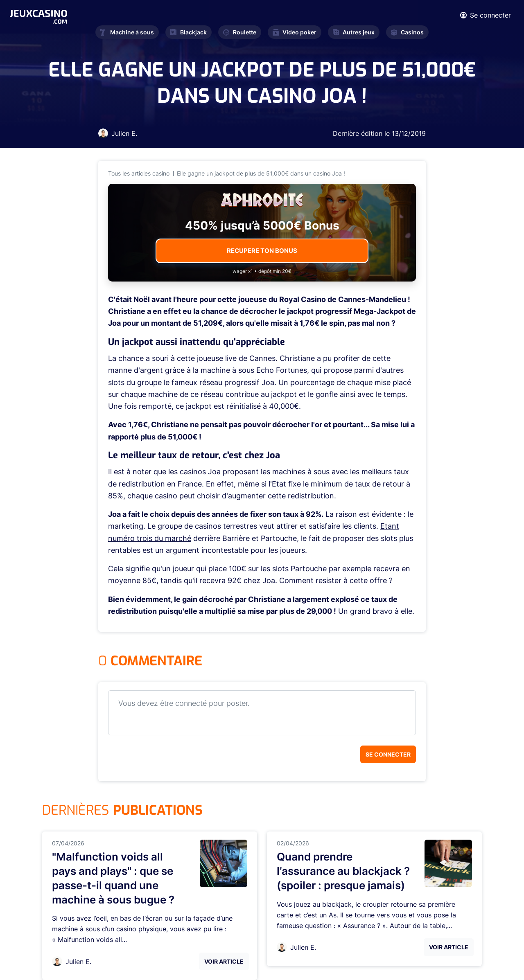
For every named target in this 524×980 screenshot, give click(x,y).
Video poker (295, 32)
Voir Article (224, 961)
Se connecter (388, 754)
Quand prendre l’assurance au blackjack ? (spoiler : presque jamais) (343, 871)
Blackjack (189, 32)
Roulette (240, 32)
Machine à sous (127, 32)
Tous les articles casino (139, 173)
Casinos (407, 32)
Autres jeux (354, 32)
